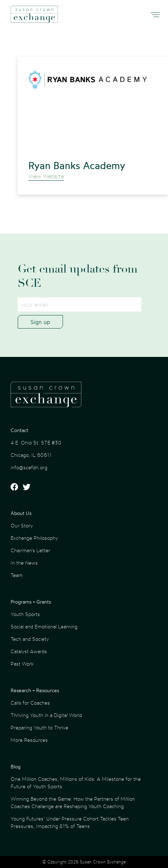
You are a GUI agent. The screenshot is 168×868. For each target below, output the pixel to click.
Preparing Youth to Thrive (39, 727)
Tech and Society (30, 639)
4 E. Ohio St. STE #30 (36, 443)
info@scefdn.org (29, 467)
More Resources (29, 740)
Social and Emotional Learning (44, 626)
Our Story (22, 525)
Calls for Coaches (30, 703)
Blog (16, 766)
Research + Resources (35, 690)
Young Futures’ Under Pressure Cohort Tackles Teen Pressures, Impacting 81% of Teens (70, 822)
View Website (46, 176)
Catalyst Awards (29, 651)
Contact (19, 430)
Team (17, 575)
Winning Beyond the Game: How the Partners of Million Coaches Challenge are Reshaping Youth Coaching (73, 802)
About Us (21, 513)
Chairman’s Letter (30, 550)
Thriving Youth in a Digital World (46, 715)
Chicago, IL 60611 (31, 455)
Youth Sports (25, 614)
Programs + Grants (31, 602)
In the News (24, 563)
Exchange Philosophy (34, 538)
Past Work (22, 664)
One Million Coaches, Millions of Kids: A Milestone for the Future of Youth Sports (76, 783)
